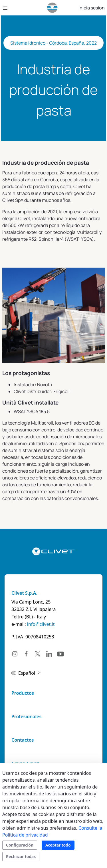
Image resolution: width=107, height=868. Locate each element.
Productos (23, 693)
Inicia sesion (92, 8)
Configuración (20, 845)
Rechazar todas (21, 856)
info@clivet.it (41, 624)
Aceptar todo (58, 845)
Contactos (23, 740)
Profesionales (26, 716)
